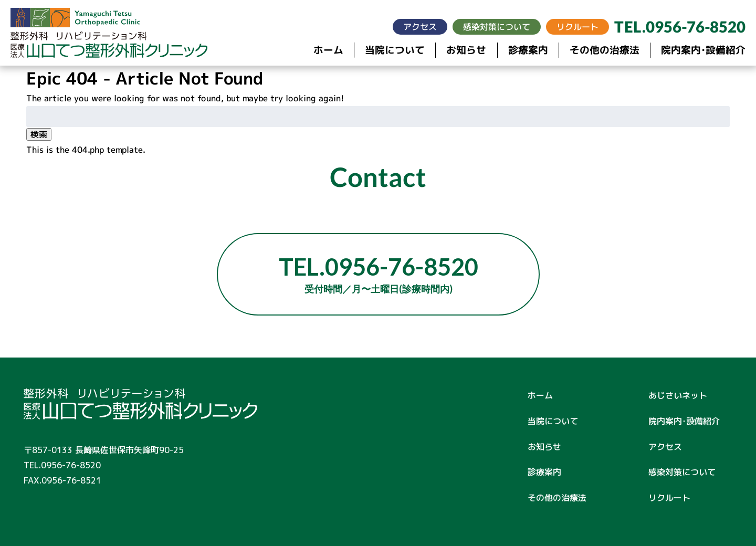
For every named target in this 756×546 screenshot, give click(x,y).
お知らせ (466, 50)
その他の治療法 (605, 50)
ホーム (328, 50)
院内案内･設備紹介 (703, 51)
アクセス (420, 27)
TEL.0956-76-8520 (680, 27)
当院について (395, 50)
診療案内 (528, 50)
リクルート (577, 27)
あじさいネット (678, 395)
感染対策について (497, 27)
